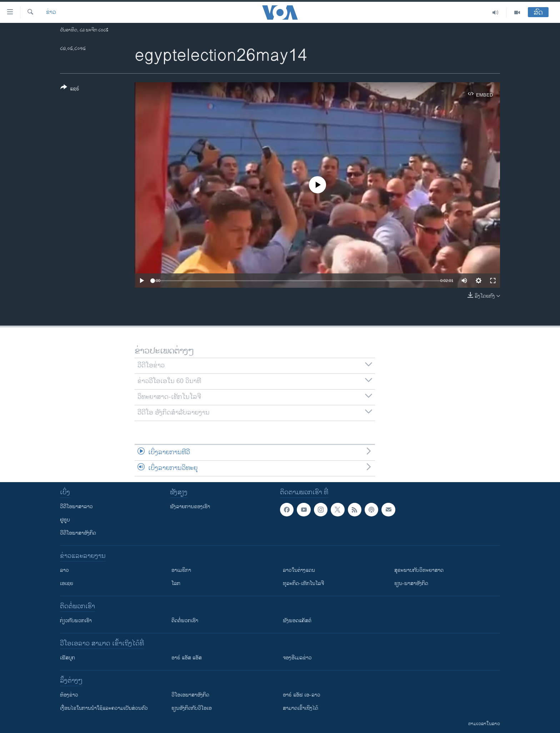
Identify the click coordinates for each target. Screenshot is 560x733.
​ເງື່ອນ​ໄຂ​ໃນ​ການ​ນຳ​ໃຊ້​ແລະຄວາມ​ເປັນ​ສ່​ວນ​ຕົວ (104, 708)
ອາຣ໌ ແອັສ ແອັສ (187, 658)
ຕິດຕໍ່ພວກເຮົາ (185, 621)
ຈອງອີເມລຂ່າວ (297, 658)
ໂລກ (176, 583)
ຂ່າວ (51, 13)
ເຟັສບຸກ (67, 658)
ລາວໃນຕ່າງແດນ (299, 570)
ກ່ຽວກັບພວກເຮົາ (76, 621)
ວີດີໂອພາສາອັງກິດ (78, 533)
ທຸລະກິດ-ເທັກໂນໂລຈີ (303, 583)
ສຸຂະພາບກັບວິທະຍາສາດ (419, 570)
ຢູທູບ (65, 520)
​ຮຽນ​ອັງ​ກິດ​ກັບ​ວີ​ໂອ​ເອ (192, 708)
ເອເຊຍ (67, 583)
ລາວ (64, 570)
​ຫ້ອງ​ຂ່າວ (69, 695)
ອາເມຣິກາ (181, 570)
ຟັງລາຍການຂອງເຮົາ (190, 507)
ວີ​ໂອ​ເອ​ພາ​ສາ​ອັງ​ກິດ (190, 695)
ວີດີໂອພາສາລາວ (76, 507)
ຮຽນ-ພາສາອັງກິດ (411, 583)
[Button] (70, 89)
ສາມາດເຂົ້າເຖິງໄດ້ (301, 708)
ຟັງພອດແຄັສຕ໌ (297, 621)
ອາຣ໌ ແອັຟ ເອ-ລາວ (302, 695)
